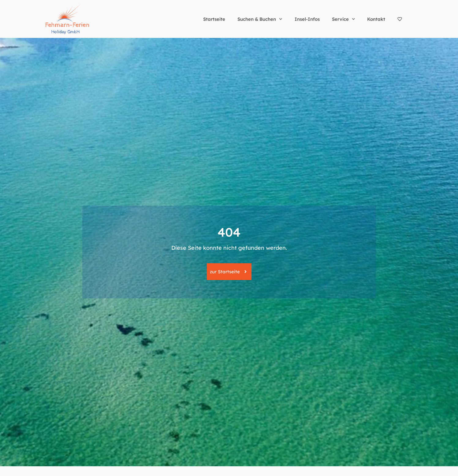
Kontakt (376, 19)
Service (344, 19)
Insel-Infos (307, 19)
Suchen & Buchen (260, 19)
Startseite (214, 19)
